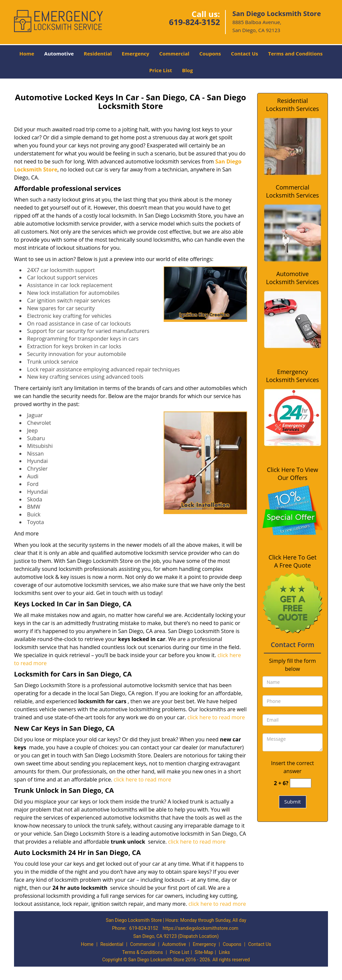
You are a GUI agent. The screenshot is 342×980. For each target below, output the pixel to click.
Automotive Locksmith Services (293, 278)
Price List (161, 70)
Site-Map (204, 952)
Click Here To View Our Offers (292, 474)
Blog (187, 70)
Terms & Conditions (143, 952)
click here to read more (216, 717)
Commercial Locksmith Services (293, 191)
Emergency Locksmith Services (293, 376)
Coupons (210, 53)
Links (224, 952)
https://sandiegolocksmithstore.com (201, 928)
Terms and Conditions (295, 53)
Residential (98, 53)
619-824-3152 (195, 22)
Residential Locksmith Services (293, 105)
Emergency (136, 53)
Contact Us (245, 53)
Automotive (59, 53)
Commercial (174, 53)
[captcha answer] (301, 783)
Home (27, 53)
